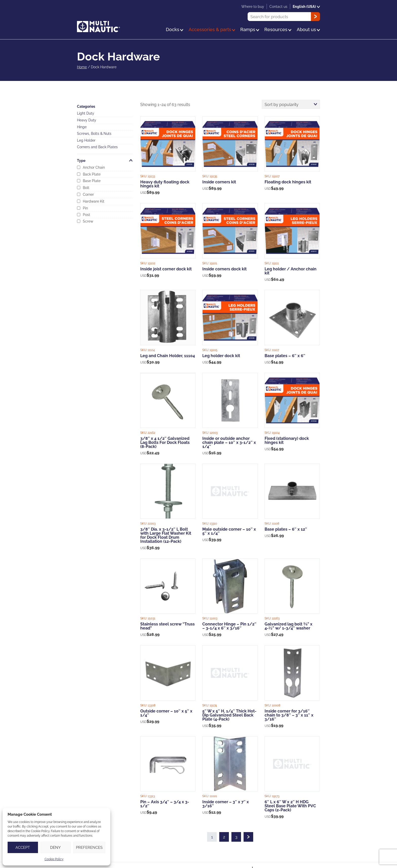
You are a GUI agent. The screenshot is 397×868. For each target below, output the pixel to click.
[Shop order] (291, 104)
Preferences (89, 847)
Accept (23, 847)
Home (82, 67)
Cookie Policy (54, 859)
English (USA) (306, 6)
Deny (55, 847)
